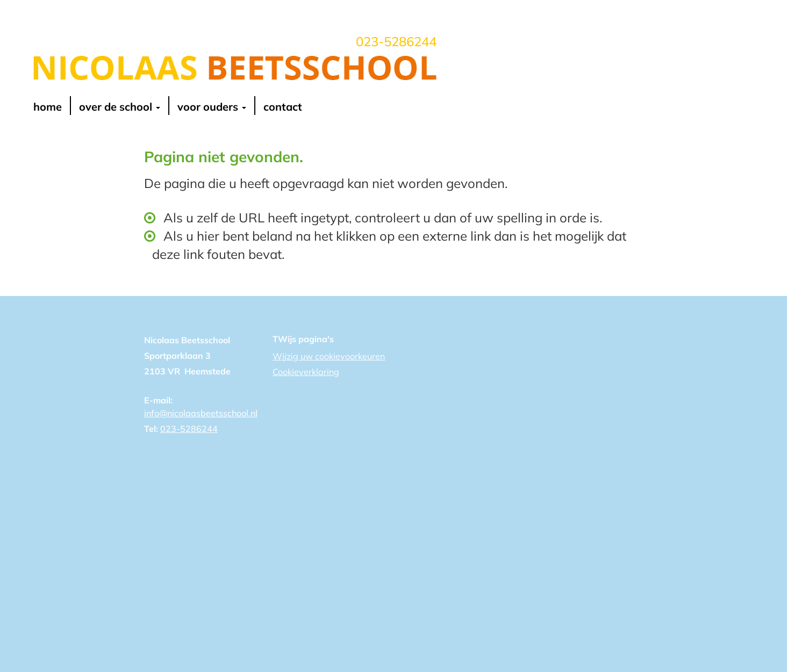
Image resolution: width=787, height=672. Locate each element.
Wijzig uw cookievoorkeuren (329, 356)
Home (48, 107)
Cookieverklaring (306, 372)
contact (283, 107)
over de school (120, 107)
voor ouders (212, 107)
